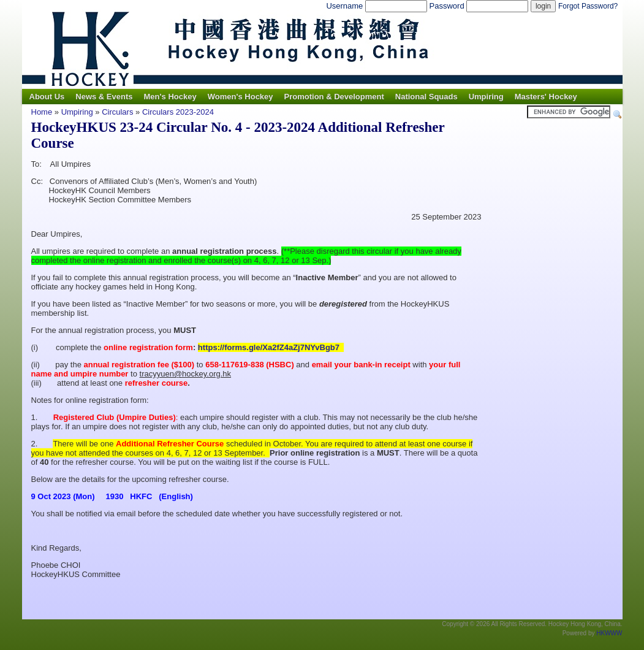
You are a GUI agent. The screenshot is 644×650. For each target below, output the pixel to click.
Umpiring (486, 97)
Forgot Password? (588, 6)
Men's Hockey (170, 97)
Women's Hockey (241, 97)
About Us (47, 97)
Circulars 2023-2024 (178, 112)
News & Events (104, 97)
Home (42, 112)
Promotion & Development (334, 97)
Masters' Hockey (546, 97)
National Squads (426, 97)
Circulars (119, 112)
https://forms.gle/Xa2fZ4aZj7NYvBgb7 (270, 347)
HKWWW (609, 633)
